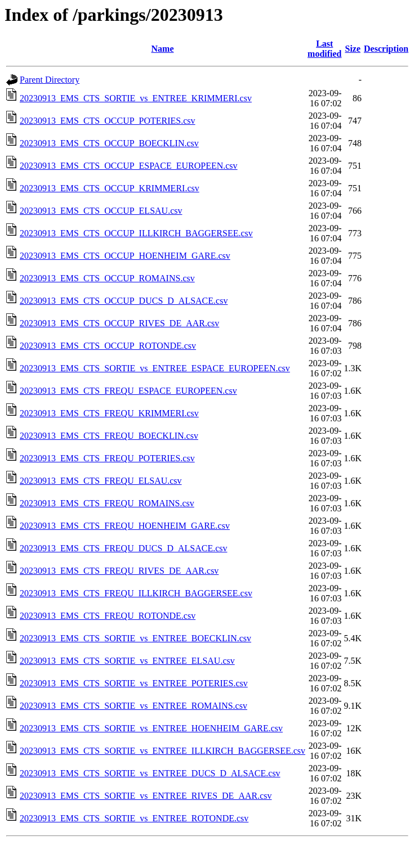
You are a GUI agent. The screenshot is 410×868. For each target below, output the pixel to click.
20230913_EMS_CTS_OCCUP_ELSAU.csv (101, 211)
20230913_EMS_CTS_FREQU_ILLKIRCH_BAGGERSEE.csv (136, 593)
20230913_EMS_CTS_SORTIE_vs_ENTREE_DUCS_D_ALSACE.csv (150, 773)
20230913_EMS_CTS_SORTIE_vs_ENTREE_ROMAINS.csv (133, 706)
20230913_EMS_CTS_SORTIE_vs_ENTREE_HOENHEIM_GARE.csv (151, 728)
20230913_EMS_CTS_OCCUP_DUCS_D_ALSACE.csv (124, 301)
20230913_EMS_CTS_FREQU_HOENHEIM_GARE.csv (125, 526)
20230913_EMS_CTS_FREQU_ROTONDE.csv (108, 616)
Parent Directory (50, 80)
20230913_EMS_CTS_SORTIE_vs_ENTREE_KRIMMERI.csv (136, 98)
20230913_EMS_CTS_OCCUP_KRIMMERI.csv (110, 188)
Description (386, 49)
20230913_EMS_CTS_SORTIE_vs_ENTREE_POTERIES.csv (134, 683)
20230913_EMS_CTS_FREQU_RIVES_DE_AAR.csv (119, 571)
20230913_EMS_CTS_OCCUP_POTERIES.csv (108, 121)
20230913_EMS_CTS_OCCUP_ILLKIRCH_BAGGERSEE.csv (136, 233)
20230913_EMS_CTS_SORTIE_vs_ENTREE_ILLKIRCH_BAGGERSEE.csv (162, 751)
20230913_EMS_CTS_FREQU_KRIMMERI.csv (109, 413)
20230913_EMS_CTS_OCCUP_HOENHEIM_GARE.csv (125, 256)
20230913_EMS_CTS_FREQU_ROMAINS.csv (107, 503)
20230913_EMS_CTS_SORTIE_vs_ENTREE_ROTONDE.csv (134, 818)
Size (353, 49)
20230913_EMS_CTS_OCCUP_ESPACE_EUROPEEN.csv (129, 166)
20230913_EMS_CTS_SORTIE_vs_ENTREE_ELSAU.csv (127, 661)
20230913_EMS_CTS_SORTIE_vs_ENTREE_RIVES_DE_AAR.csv (146, 796)
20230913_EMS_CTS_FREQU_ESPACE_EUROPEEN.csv (128, 391)
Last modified (324, 49)
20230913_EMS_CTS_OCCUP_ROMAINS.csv (107, 278)
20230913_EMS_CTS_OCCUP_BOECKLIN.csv (109, 143)
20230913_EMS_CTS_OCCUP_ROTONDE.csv (108, 346)
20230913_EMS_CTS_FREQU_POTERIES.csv (107, 458)
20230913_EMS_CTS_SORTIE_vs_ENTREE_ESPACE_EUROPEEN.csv (155, 368)
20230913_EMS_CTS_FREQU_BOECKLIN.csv (109, 436)
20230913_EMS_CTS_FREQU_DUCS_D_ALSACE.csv (123, 548)
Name (163, 49)
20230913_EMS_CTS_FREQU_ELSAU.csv (101, 481)
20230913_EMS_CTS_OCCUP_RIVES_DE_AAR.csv (119, 323)
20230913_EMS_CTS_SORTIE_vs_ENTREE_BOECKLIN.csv (135, 638)
